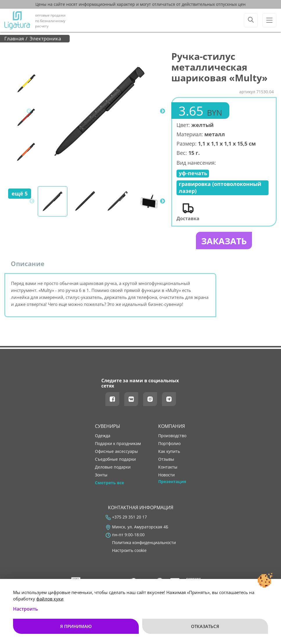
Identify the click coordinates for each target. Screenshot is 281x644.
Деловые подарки (113, 467)
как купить (169, 451)
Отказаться (205, 626)
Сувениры (108, 426)
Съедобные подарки (115, 459)
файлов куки (50, 599)
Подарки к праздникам (118, 444)
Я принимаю (76, 626)
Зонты (101, 475)
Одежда (103, 436)
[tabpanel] (100, 111)
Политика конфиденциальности (144, 543)
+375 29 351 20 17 (129, 517)
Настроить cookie (129, 550)
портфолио (169, 444)
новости (166, 475)
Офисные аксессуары (116, 451)
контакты (168, 467)
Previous (29, 111)
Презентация (172, 482)
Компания (172, 426)
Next (163, 111)
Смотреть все (109, 483)
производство (172, 436)
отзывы (166, 459)
